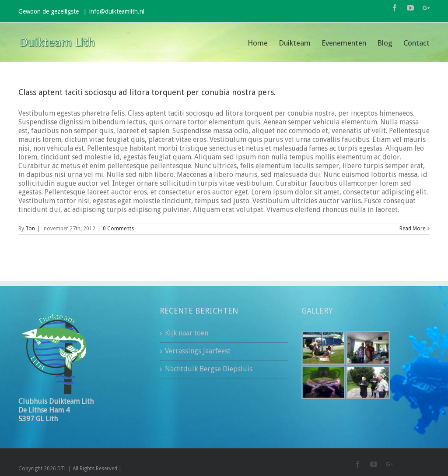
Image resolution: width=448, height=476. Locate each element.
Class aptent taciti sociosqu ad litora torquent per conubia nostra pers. (147, 92)
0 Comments (118, 229)
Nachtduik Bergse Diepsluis (209, 369)
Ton (30, 229)
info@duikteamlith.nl (117, 11)
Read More (412, 229)
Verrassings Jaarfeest (198, 351)
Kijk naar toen (187, 333)
